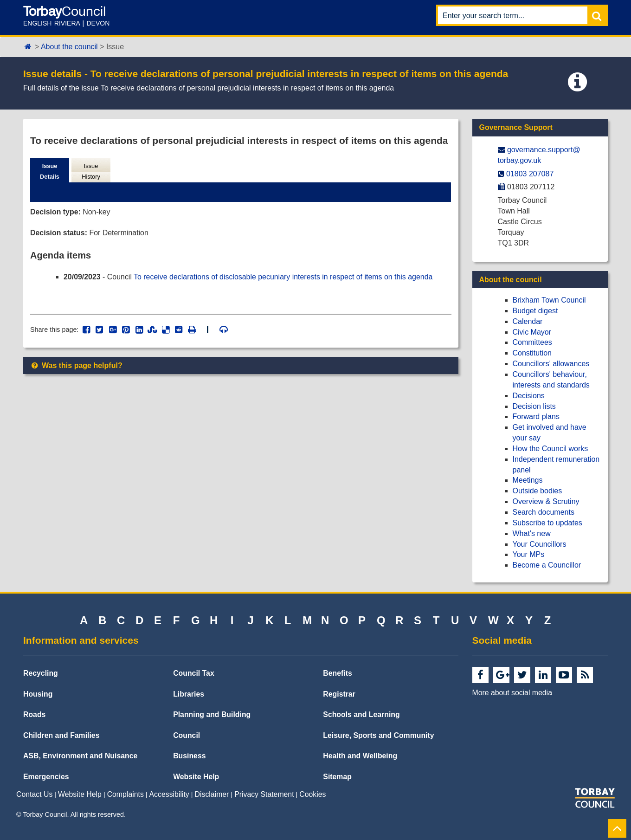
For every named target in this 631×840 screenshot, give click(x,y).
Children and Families (61, 735)
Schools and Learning (361, 714)
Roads (34, 714)
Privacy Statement (264, 794)
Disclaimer (212, 794)
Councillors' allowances (551, 364)
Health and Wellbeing (360, 756)
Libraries (189, 694)
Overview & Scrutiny (546, 501)
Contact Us (34, 794)
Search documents (544, 512)
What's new (532, 533)
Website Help (196, 777)
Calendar (528, 321)
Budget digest (535, 311)
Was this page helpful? (76, 366)
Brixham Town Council (549, 300)
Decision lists (534, 406)
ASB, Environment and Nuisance (80, 756)
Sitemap (337, 777)
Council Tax (194, 673)
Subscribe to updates (547, 523)
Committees (532, 342)
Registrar (339, 694)
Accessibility (169, 794)
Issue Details (50, 172)
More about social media (512, 693)
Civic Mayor (532, 332)
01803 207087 (530, 174)
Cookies (312, 794)
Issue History (91, 172)
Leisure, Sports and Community (378, 735)
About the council (69, 47)
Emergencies (46, 777)
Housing (38, 694)
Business (189, 756)
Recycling (41, 673)
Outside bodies (538, 491)
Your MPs (529, 554)
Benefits (337, 673)
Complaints (126, 794)
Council (187, 735)
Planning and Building (212, 714)
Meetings (528, 480)
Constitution (532, 353)
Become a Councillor (547, 565)
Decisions (529, 396)
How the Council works (551, 449)
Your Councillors (540, 544)
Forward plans (536, 417)
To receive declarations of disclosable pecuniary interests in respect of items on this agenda (284, 277)
